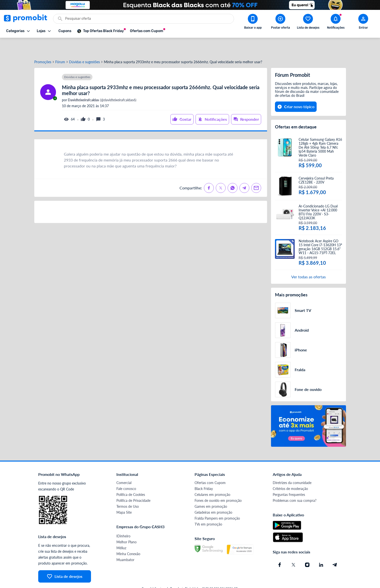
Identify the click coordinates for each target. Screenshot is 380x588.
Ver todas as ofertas (308, 260)
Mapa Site (124, 496)
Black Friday (204, 472)
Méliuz (121, 532)
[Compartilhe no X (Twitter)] (221, 172)
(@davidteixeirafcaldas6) (102, 84)
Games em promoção (211, 490)
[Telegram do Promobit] (335, 548)
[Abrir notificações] (336, 22)
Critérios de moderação (290, 472)
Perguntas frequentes (289, 478)
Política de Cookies (131, 478)
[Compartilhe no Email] (256, 172)
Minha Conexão (128, 537)
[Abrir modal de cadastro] (363, 22)
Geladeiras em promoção (213, 496)
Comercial (124, 466)
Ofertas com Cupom (210, 466)
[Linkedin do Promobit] (321, 548)
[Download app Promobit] (253, 22)
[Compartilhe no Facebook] (209, 172)
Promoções (43, 46)
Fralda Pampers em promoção (217, 502)
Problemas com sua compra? (295, 484)
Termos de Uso (128, 490)
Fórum (60, 46)
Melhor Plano (127, 526)
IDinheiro (123, 520)
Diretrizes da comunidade (292, 466)
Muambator (125, 543)
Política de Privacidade (133, 484)
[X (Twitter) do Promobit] (293, 548)
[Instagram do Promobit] (307, 548)
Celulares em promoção (212, 478)
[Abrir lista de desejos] (308, 22)
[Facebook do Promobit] (280, 548)
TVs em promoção (208, 508)
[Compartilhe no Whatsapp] (233, 172)
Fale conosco (126, 472)
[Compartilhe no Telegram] (244, 172)
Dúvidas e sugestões (84, 46)
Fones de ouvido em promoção (218, 484)
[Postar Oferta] (280, 22)
